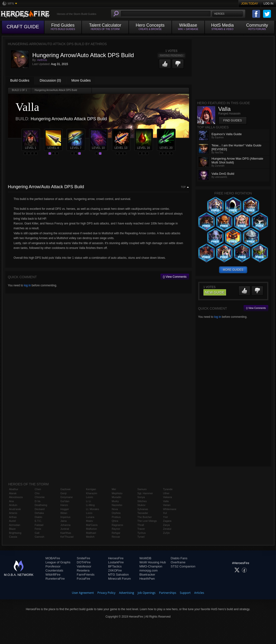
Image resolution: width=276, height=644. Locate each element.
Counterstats (54, 570)
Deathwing (41, 505)
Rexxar (116, 537)
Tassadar (143, 513)
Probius (116, 517)
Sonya (141, 497)
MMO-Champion (151, 566)
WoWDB (145, 558)
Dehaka (39, 513)
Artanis (13, 513)
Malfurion (91, 529)
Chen (38, 489)
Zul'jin (166, 533)
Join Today (250, 4)
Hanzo (64, 505)
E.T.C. (38, 521)
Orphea (116, 513)
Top (183, 187)
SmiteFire (84, 558)
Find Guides (233, 120)
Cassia (13, 537)
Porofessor (53, 566)
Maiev (89, 521)
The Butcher (145, 517)
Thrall (141, 525)
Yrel (166, 517)
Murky (115, 501)
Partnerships (168, 593)
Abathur (14, 489)
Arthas (13, 517)
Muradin (117, 497)
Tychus (142, 533)
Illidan (64, 513)
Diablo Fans (179, 558)
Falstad (39, 525)
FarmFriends (86, 575)
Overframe (178, 562)
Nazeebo (117, 505)
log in (27, 285)
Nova (115, 509)
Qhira (115, 521)
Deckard (40, 509)
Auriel (12, 521)
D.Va (37, 501)
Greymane (66, 497)
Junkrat (65, 529)
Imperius (65, 517)
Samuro (142, 489)
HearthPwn (147, 579)
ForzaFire (84, 579)
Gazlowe (65, 489)
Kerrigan (91, 489)
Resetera (83, 570)
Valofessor (84, 566)
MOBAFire (53, 558)
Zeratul (167, 529)
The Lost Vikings (147, 521)
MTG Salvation (118, 575)
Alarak (13, 493)
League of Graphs (58, 562)
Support (185, 593)
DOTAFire (84, 562)
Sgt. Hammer (145, 493)
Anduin (13, 505)
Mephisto (117, 493)
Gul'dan (65, 501)
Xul (165, 513)
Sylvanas (143, 509)
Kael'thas (66, 533)
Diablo (38, 517)
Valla (166, 501)
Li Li (88, 501)
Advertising (127, 593)
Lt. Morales (92, 509)
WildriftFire (53, 575)
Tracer (141, 529)
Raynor (116, 529)
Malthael (91, 533)
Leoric (90, 497)
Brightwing (15, 533)
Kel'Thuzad (67, 537)
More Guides (81, 80)
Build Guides (20, 80)
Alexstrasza (16, 497)
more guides (233, 270)
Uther (166, 493)
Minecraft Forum (120, 579)
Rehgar (116, 533)
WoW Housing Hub (153, 562)
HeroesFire (116, 558)
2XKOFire (115, 570)
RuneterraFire (55, 579)
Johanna (65, 525)
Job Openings (147, 593)
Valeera (168, 497)
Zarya (166, 525)
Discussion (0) (50, 80)
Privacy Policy (107, 593)
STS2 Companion (183, 566)
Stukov (141, 505)
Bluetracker (147, 575)
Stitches (142, 501)
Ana (12, 501)
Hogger (65, 509)
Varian (167, 505)
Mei (114, 489)
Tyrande (168, 489)
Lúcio (89, 513)
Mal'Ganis (92, 525)
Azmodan (15, 525)
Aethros (42, 60)
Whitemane (170, 509)
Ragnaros (117, 525)
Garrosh (39, 537)
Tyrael (141, 537)
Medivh (90, 537)
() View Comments (175, 277)
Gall (37, 533)
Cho (37, 493)
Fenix (38, 529)
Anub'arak (15, 509)
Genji (63, 493)
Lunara (90, 517)
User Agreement (83, 593)
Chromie (40, 497)
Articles (199, 593)
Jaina (63, 521)
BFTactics (115, 566)
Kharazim (92, 493)
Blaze (12, 529)
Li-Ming (90, 505)
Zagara (167, 521)
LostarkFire (116, 562)
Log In (268, 4)
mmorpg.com (148, 570)
